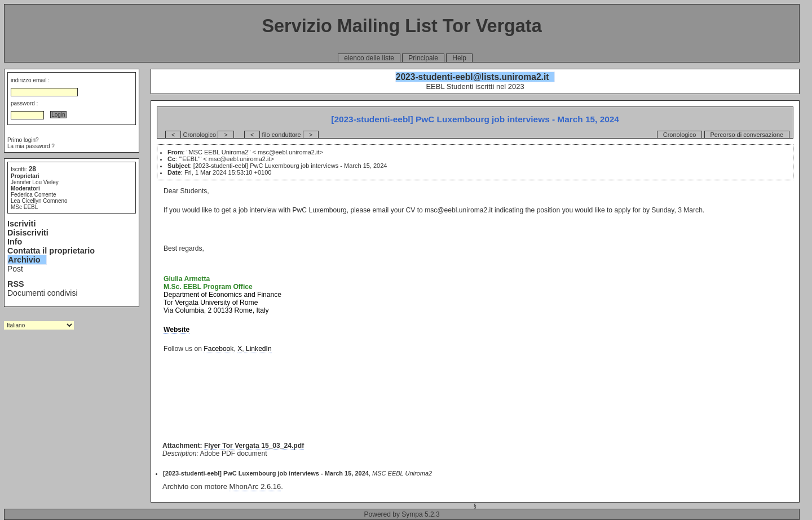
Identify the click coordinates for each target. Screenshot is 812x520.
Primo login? (23, 140)
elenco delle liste (369, 58)
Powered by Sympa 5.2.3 (402, 514)
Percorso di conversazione (747, 135)
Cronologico (680, 135)
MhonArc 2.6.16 (255, 486)
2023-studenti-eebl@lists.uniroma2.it (473, 77)
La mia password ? (31, 146)
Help (459, 58)
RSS (16, 284)
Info (15, 242)
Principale (423, 58)
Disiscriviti (28, 233)
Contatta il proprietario (51, 251)
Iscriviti (21, 224)
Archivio (24, 260)
